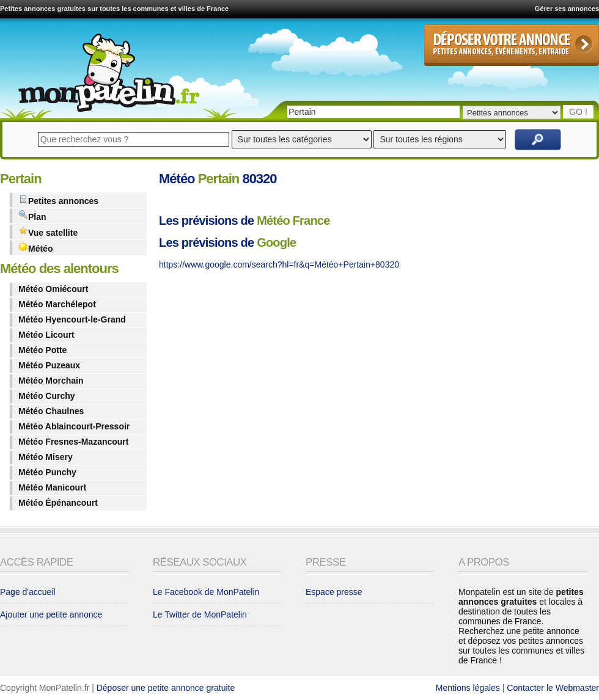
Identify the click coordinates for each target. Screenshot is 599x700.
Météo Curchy (47, 396)
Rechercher (538, 140)
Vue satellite (48, 232)
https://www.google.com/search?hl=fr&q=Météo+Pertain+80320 (279, 264)
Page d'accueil (28, 592)
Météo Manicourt (52, 487)
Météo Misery (46, 457)
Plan (32, 216)
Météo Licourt (46, 335)
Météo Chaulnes (51, 411)
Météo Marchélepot (57, 304)
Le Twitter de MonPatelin (200, 614)
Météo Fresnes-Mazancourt (73, 442)
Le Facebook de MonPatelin (206, 592)
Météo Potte (42, 350)
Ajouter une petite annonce (51, 614)
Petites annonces (58, 200)
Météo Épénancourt (58, 503)
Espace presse (334, 592)
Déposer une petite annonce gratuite (166, 688)
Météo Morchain (51, 381)
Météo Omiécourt (53, 289)
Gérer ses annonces (567, 9)
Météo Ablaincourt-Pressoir (74, 426)
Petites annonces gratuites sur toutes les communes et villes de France (114, 9)
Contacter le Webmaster (553, 688)
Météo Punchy (47, 472)
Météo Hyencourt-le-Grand (72, 319)
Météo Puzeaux (49, 365)
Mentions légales (468, 688)
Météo (35, 248)
